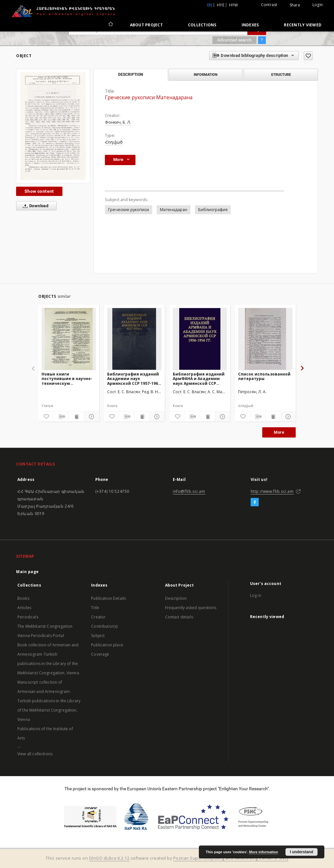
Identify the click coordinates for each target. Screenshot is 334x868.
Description (176, 598)
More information (264, 852)
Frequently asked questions (191, 608)
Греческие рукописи (129, 210)
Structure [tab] (281, 75)
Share (295, 5)
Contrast (269, 5)
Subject (98, 636)
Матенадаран (174, 210)
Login (318, 5)
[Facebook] (255, 502)
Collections (202, 25)
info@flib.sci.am (189, 491)
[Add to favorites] (308, 56)
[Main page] (110, 25)
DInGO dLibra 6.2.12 (109, 858)
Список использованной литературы (264, 376)
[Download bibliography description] (61, 417)
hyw (234, 5)
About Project (146, 25)
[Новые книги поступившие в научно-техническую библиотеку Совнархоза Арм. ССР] (69, 339)
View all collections (35, 754)
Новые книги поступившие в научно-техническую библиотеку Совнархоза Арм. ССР (68, 379)
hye (221, 5)
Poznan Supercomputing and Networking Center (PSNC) (231, 858)
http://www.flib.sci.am (272, 491)
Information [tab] (206, 75)
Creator (98, 617)
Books (23, 598)
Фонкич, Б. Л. (118, 122)
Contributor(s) (104, 626)
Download (34, 206)
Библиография (213, 210)
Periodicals (28, 617)
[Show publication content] (76, 417)
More (279, 432)
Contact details (179, 617)
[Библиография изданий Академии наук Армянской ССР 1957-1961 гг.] (134, 339)
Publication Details (108, 598)
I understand (302, 852)
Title (95, 608)
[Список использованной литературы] (265, 339)
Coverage (100, 654)
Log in (256, 595)
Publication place (107, 645)
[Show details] (90, 417)
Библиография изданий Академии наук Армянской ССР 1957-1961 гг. (134, 379)
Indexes (250, 25)
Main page (28, 572)
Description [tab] (130, 75)
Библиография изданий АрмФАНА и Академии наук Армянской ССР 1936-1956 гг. (199, 379)
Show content (39, 191)
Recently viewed (303, 25)
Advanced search (234, 40)
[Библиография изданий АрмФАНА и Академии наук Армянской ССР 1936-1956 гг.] (200, 339)
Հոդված (114, 142)
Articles (24, 608)
